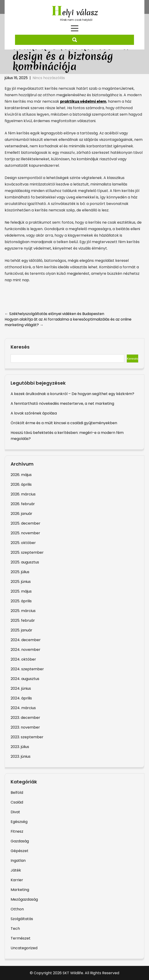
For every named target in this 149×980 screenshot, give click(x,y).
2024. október (23, 659)
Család (17, 802)
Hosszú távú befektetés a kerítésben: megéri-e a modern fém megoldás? (67, 436)
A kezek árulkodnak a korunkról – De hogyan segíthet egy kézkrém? (72, 394)
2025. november (25, 533)
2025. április (21, 601)
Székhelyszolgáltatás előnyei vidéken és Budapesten (54, 314)
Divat (15, 812)
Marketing (20, 890)
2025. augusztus (25, 562)
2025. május (21, 591)
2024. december (26, 640)
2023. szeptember (27, 737)
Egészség (19, 822)
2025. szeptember (27, 552)
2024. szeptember (27, 669)
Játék (16, 870)
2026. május (21, 475)
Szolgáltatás (22, 919)
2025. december (26, 523)
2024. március (23, 708)
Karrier (17, 880)
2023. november (25, 727)
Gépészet (20, 851)
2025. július (20, 572)
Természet (21, 938)
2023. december (25, 718)
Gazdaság (20, 841)
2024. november (26, 650)
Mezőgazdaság (24, 899)
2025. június (21, 582)
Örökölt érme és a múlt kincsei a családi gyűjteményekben (64, 423)
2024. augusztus (25, 679)
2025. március (23, 611)
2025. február (23, 620)
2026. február (23, 504)
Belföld (17, 793)
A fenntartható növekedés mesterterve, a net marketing (62, 403)
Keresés (20, 347)
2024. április (21, 698)
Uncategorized (24, 948)
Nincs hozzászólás (49, 78)
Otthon (17, 909)
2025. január (21, 630)
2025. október (23, 543)
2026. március (23, 494)
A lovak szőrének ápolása (34, 413)
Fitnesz (17, 831)
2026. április (21, 484)
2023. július (20, 747)
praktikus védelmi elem (83, 101)
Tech (15, 929)
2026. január (21, 514)
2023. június (21, 756)
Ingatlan (18, 861)
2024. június (21, 688)
